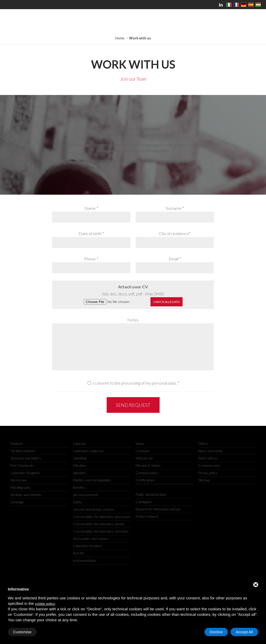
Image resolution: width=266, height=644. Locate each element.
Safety (77, 502)
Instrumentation (84, 560)
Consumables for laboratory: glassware (102, 517)
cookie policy (45, 604)
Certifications (145, 480)
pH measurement (86, 495)
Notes (133, 320)
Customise (22, 632)
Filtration (79, 466)
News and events (211, 451)
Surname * (175, 208)
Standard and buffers (26, 458)
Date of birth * (91, 233)
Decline (216, 632)
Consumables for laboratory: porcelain (101, 531)
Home (120, 38)
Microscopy (19, 480)
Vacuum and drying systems (93, 509)
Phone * (91, 259)
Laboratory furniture (87, 546)
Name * (91, 208)
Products (17, 444)
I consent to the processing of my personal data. (135, 383)
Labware (79, 444)
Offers (203, 444)
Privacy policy (208, 473)
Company (143, 451)
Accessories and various (91, 539)
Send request (133, 405)
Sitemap (204, 480)
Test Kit (78, 553)
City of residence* (175, 233)
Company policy (147, 473)
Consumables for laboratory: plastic (99, 524)
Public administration (151, 494)
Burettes (79, 487)
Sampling (80, 458)
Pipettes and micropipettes (92, 480)
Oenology (17, 502)
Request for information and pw (158, 509)
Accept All (244, 632)
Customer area (209, 466)
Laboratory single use (88, 451)
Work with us (208, 458)
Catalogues (144, 502)
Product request (147, 516)
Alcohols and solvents (26, 495)
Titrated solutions (23, 451)
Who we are (144, 458)
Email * (175, 259)
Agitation (79, 473)
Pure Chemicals (22, 466)
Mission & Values (148, 466)
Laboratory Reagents (25, 473)
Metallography (21, 487)
